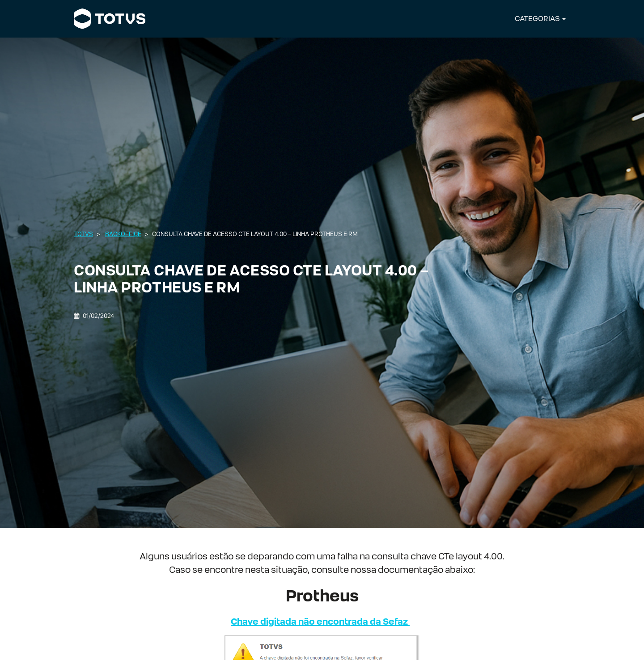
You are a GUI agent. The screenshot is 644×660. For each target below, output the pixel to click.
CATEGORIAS (537, 19)
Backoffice (123, 234)
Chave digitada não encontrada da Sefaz (320, 622)
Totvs (84, 234)
